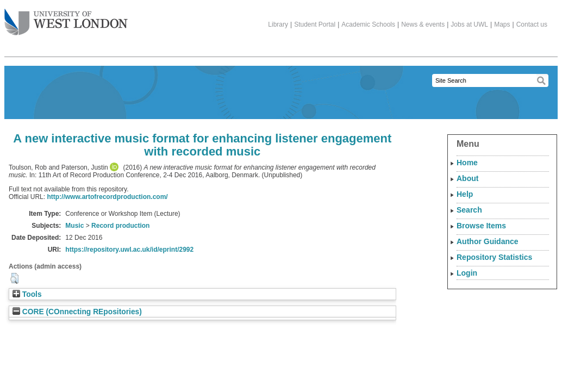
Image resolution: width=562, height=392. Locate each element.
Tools (27, 294)
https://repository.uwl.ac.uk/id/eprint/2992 (129, 250)
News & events (423, 24)
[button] (14, 278)
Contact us (532, 24)
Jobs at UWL (469, 24)
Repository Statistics (494, 257)
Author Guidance (488, 241)
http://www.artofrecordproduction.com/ (107, 197)
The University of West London (66, 18)
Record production (120, 226)
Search (469, 210)
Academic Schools (368, 24)
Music (74, 226)
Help (465, 194)
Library (278, 24)
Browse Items (481, 226)
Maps (502, 24)
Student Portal (315, 24)
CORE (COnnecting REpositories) (77, 312)
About (467, 178)
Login (467, 273)
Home (467, 163)
